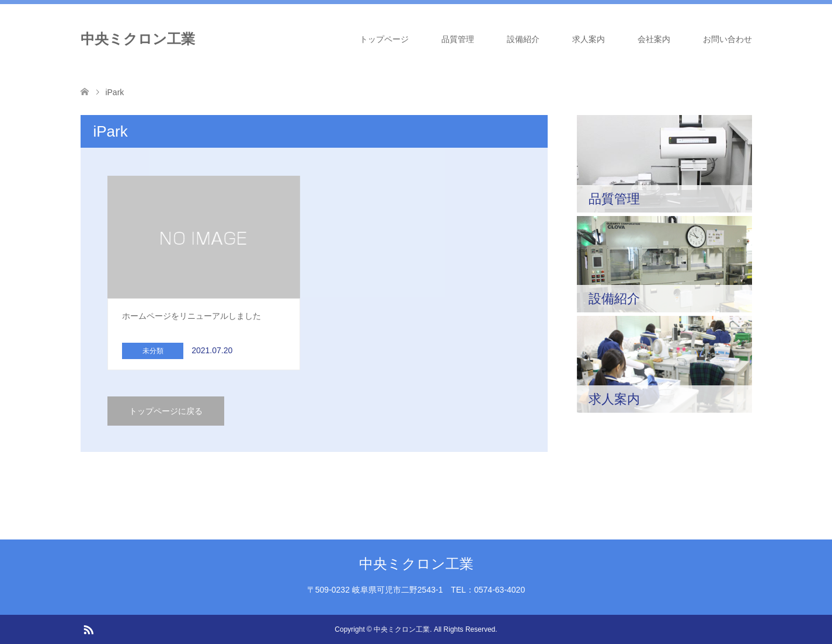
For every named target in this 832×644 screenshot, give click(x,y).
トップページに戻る (166, 411)
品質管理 (458, 39)
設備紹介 (523, 39)
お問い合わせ (727, 39)
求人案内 (589, 39)
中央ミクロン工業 (138, 39)
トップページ (384, 39)
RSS (88, 629)
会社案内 (654, 39)
